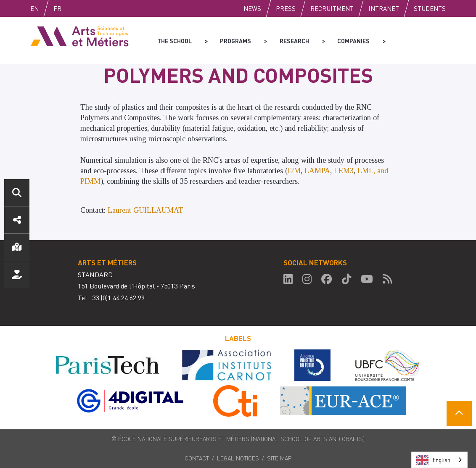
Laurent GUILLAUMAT (145, 210)
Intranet (384, 8)
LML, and (373, 171)
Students (430, 8)
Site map (279, 458)
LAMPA (317, 171)
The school (175, 40)
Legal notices (238, 458)
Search (17, 193)
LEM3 (344, 171)
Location (17, 247)
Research (294, 40)
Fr (75, 8)
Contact (197, 458)
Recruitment (332, 8)
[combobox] (439, 460)
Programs (235, 40)
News (252, 8)
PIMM (90, 181)
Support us (17, 275)
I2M (294, 171)
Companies (353, 40)
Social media (17, 220)
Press (286, 8)
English (43, 8)
